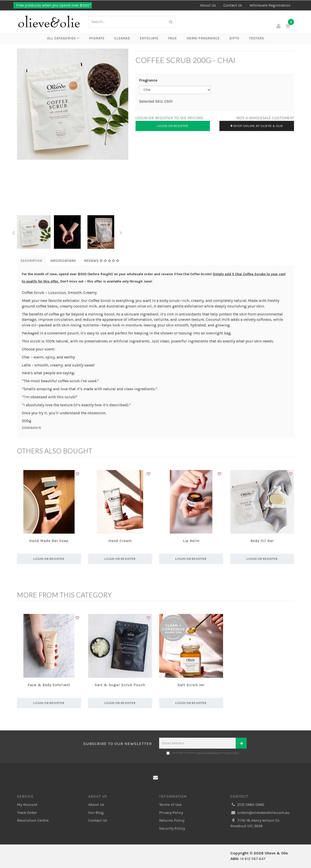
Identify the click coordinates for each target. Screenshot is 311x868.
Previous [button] (13, 232)
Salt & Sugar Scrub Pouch (120, 685)
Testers (257, 38)
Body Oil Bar (262, 541)
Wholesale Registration (270, 5)
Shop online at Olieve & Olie (257, 126)
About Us (208, 5)
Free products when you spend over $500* (53, 5)
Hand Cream (120, 541)
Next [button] (121, 232)
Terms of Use (170, 805)
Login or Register (173, 126)
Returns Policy (172, 820)
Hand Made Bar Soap (49, 541)
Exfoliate (149, 38)
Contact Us (233, 5)
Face (173, 38)
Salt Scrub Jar (191, 685)
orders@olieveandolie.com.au (260, 813)
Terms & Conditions (208, 753)
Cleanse (122, 38)
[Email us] (155, 778)
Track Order (27, 813)
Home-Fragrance (203, 38)
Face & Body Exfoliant (49, 685)
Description (31, 261)
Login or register (49, 559)
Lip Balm (191, 541)
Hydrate (97, 38)
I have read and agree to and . (203, 753)
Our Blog (96, 813)
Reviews (102, 261)
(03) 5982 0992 (247, 805)
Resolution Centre (33, 820)
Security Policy (172, 828)
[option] (73, 104)
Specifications (63, 261)
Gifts (234, 38)
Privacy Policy (232, 753)
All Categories (63, 38)
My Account (27, 805)
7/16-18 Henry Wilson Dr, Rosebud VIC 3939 (255, 823)
